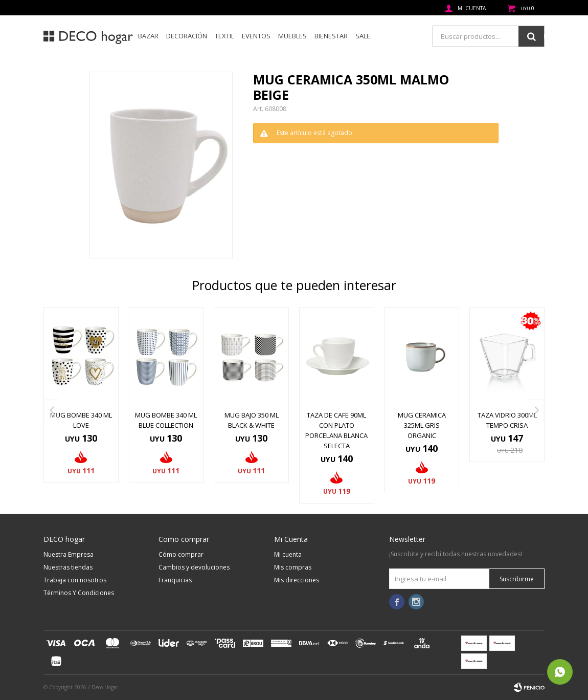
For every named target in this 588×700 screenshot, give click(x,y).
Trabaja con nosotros (75, 580)
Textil (224, 36)
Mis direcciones (297, 580)
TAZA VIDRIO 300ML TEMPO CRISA (507, 420)
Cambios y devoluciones (194, 567)
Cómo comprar (181, 554)
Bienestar (331, 36)
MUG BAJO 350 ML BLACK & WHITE (252, 420)
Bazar (148, 36)
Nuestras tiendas (68, 567)
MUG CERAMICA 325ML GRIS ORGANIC (422, 425)
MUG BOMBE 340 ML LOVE (81, 420)
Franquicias (175, 580)
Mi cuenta (288, 554)
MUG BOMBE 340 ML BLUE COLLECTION (166, 420)
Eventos (256, 36)
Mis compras (293, 567)
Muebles (292, 36)
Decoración (187, 36)
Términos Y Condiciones (79, 593)
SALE (363, 36)
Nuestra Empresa (69, 554)
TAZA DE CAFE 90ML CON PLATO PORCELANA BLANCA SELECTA (336, 430)
